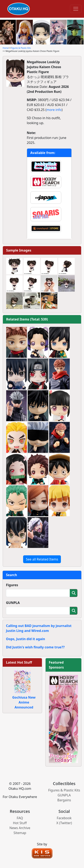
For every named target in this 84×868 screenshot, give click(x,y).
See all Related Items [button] (42, 559)
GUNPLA (13, 603)
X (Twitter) (64, 823)
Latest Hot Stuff (19, 662)
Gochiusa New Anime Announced (24, 702)
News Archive (20, 828)
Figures (12, 585)
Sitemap (20, 833)
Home (6, 48)
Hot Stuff (20, 823)
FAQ (20, 818)
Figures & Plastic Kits (21, 48)
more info (54, 110)
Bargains (64, 800)
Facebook (64, 818)
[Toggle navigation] (76, 9)
